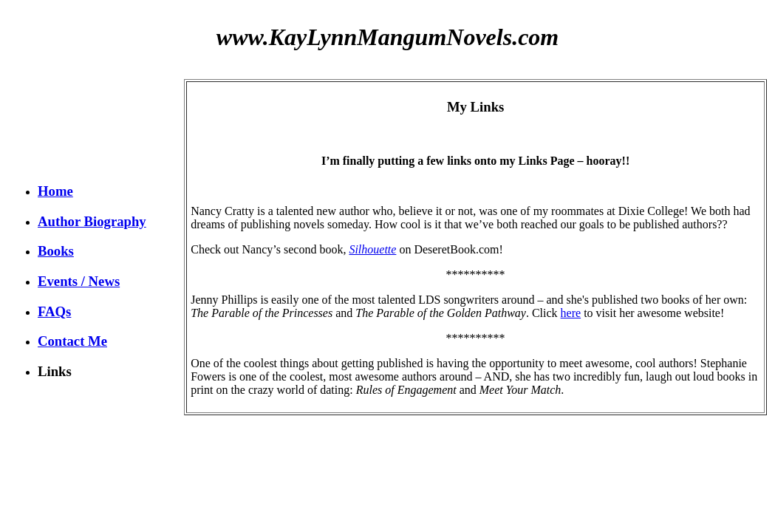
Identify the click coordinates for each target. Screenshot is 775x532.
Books (56, 251)
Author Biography (92, 221)
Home (55, 191)
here (571, 313)
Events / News (79, 281)
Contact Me (72, 341)
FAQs (54, 311)
